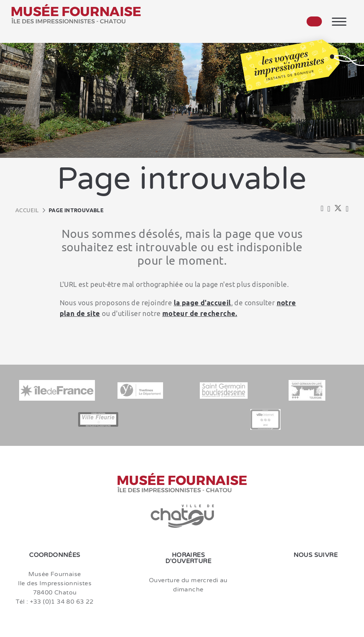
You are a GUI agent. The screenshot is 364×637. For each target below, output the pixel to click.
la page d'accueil (202, 303)
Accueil (27, 210)
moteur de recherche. (200, 313)
